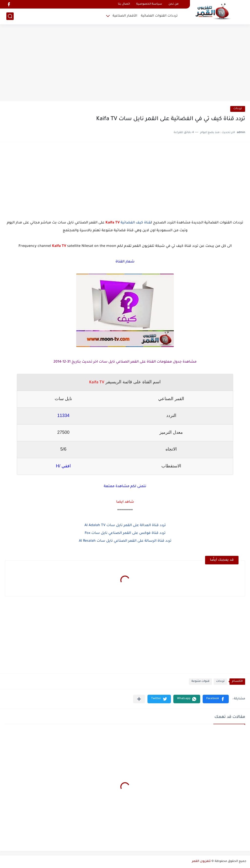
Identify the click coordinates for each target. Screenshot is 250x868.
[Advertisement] (125, 63)
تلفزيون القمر (201, 861)
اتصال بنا (124, 4)
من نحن (173, 4)
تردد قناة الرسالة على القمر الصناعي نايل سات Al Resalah (125, 541)
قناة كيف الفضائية (136, 223)
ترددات (238, 109)
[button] (216, 699)
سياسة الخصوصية (149, 4)
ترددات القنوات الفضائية (159, 16)
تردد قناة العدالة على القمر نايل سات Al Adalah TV (125, 526)
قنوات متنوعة (200, 681)
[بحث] (10, 16)
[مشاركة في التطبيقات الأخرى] (139, 699)
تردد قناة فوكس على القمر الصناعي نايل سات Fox (125, 533)
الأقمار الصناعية (125, 16)
